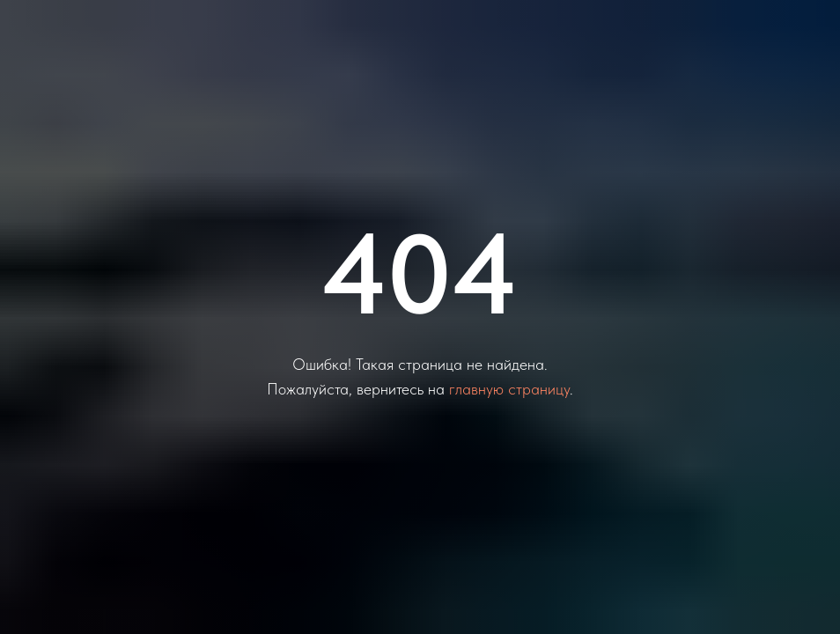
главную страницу (509, 389)
